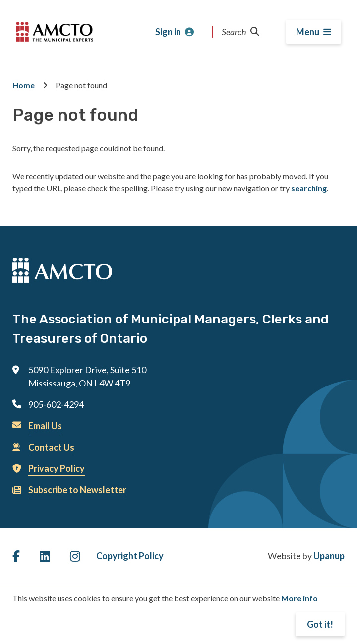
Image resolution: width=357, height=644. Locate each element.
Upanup (329, 556)
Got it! (320, 624)
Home (24, 85)
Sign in (168, 32)
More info (299, 598)
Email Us (45, 426)
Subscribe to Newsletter (77, 490)
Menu (308, 32)
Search (240, 32)
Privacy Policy (57, 468)
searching (309, 188)
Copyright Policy (130, 556)
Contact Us (51, 447)
